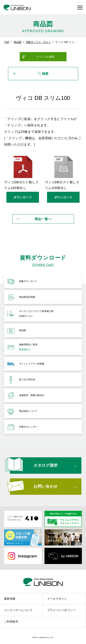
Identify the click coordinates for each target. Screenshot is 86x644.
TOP (7, 42)
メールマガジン (57, 599)
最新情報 (10, 599)
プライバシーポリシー (62, 610)
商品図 (18, 42)
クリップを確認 (45, 57)
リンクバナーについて (18, 610)
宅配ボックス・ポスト (38, 42)
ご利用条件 (11, 622)
